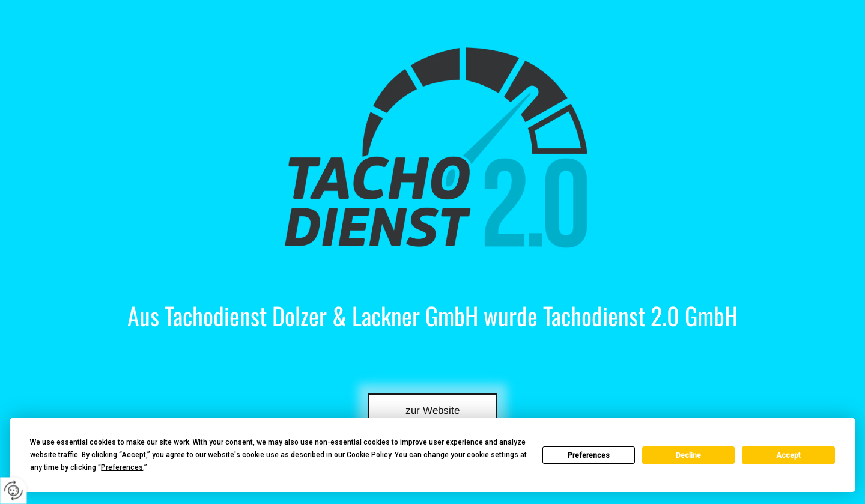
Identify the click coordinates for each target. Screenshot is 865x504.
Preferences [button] (122, 467)
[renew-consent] (14, 490)
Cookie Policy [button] (369, 455)
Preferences (589, 455)
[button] (433, 410)
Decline (688, 455)
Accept (788, 455)
